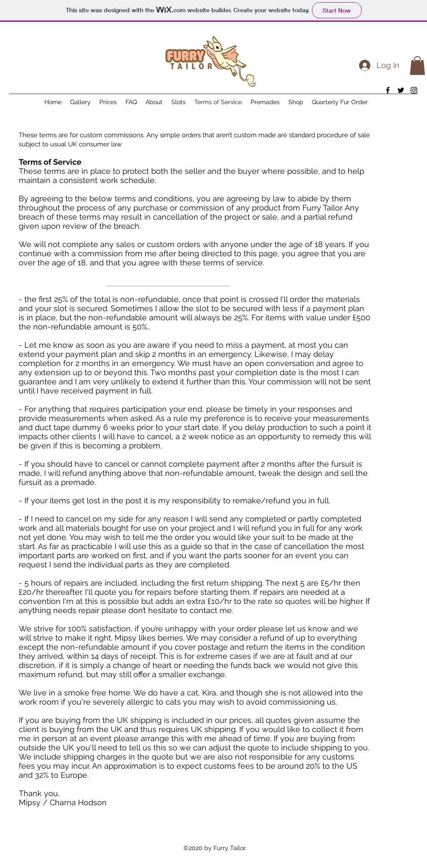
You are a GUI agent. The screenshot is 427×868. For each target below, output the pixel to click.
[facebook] (388, 90)
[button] (417, 66)
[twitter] (401, 90)
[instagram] (414, 90)
